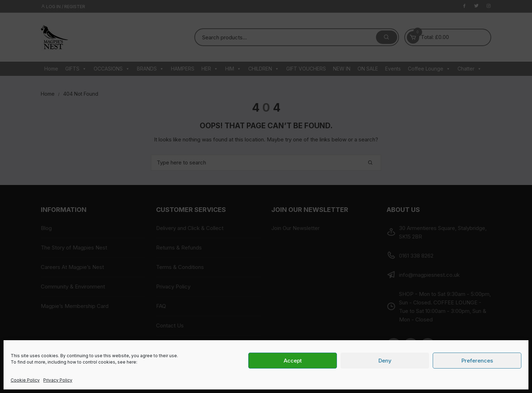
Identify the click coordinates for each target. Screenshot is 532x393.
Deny (385, 361)
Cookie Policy (25, 380)
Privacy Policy (58, 380)
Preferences (477, 361)
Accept (293, 361)
